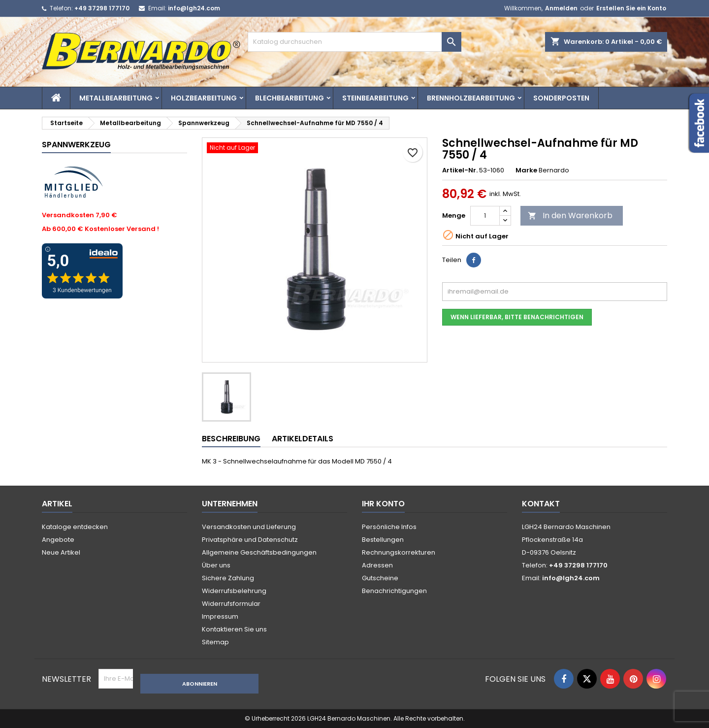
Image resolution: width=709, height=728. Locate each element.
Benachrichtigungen (394, 591)
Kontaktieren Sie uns (234, 629)
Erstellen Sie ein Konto (631, 8)
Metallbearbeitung (116, 98)
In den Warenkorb (570, 215)
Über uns (216, 565)
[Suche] (354, 42)
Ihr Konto (383, 504)
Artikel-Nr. (460, 170)
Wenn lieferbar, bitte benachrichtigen (517, 317)
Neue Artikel (61, 552)
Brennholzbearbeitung (471, 98)
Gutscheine (380, 578)
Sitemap (215, 642)
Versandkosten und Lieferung (249, 527)
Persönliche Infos (389, 527)
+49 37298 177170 (102, 8)
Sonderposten (561, 98)
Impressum (220, 616)
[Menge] (485, 216)
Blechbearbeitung (290, 98)
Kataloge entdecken (75, 527)
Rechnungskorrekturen (399, 552)
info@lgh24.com (194, 8)
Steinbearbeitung (375, 98)
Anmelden (561, 8)
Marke (526, 170)
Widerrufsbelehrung (234, 591)
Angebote (58, 540)
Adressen (377, 565)
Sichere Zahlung (228, 578)
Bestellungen (383, 540)
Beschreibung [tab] (231, 439)
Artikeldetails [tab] (303, 439)
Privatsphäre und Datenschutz (250, 540)
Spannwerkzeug (76, 145)
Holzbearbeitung (204, 98)
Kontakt (541, 504)
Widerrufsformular (231, 604)
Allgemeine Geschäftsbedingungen (259, 552)
